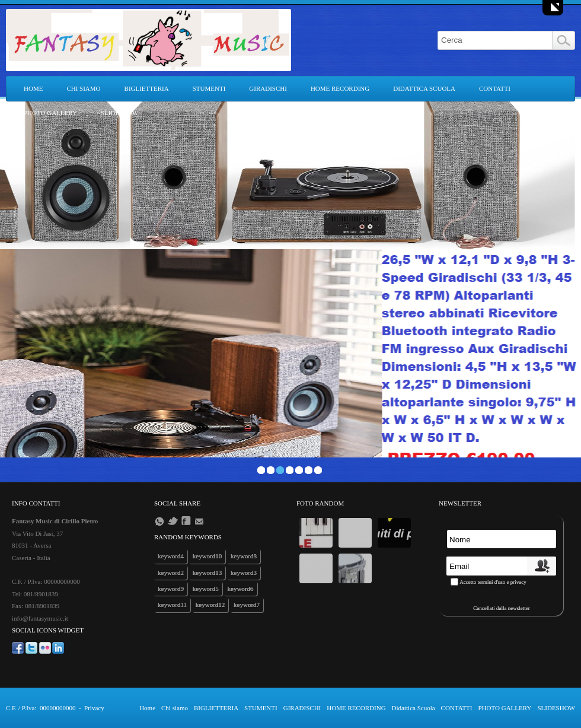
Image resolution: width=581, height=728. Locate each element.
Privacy (94, 708)
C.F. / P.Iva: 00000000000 (41, 708)
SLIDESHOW (120, 113)
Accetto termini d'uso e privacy (493, 582)
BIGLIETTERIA (147, 88)
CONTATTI (495, 88)
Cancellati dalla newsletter (501, 608)
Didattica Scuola (424, 88)
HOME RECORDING (340, 88)
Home (33, 88)
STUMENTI (209, 88)
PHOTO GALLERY (50, 113)
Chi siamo (83, 88)
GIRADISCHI (268, 88)
